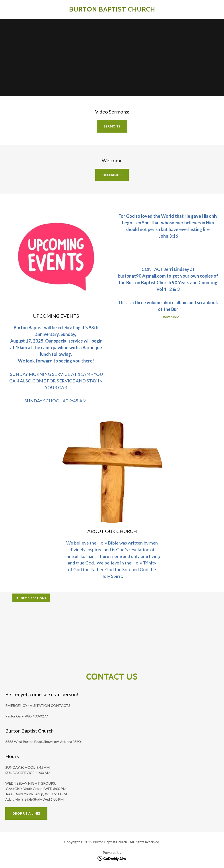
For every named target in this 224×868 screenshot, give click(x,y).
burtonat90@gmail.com (142, 276)
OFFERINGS (112, 175)
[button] (168, 316)
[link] (112, 10)
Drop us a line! (26, 813)
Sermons (112, 126)
